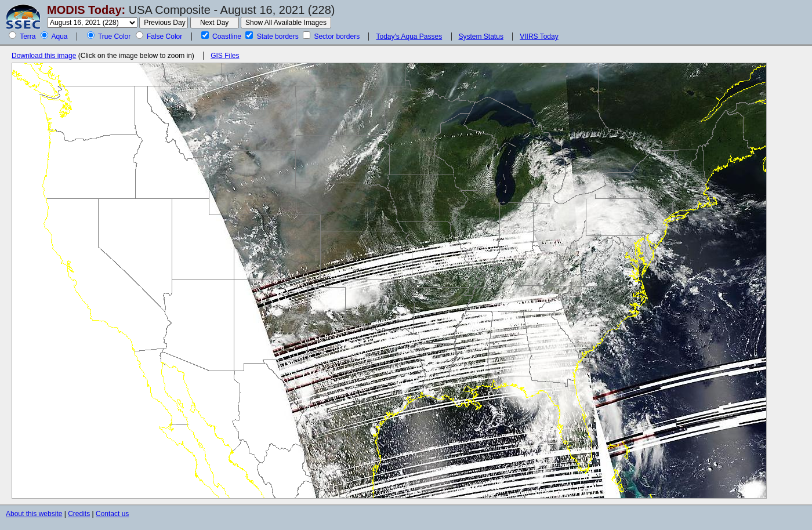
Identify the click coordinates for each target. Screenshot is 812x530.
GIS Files (225, 56)
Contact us (112, 514)
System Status (481, 37)
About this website (34, 514)
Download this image (44, 56)
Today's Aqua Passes (409, 37)
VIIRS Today (539, 37)
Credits (79, 514)
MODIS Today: (86, 10)
